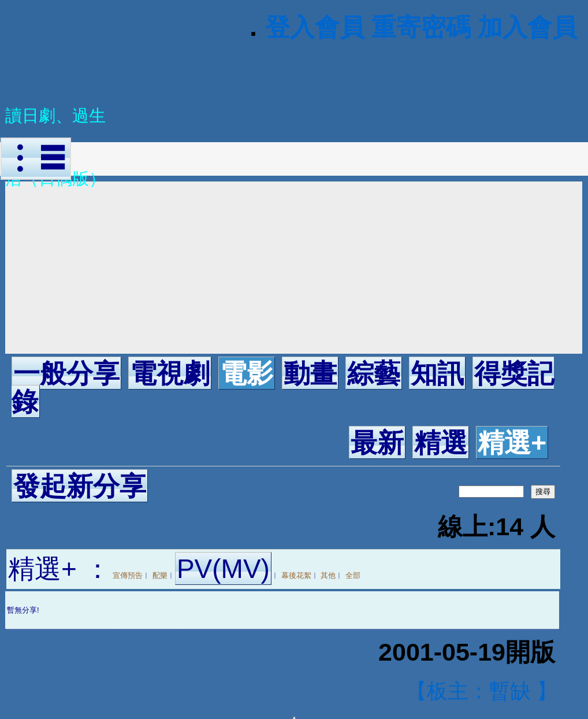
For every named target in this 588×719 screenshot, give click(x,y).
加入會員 (527, 27)
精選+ (512, 443)
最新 (377, 443)
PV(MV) (223, 569)
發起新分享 (80, 486)
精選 (441, 443)
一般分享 (66, 373)
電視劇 (170, 373)
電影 (247, 373)
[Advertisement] (294, 268)
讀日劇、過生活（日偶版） (55, 124)
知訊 (437, 373)
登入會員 (315, 27)
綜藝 (374, 373)
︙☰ (36, 159)
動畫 (310, 373)
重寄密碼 (421, 27)
